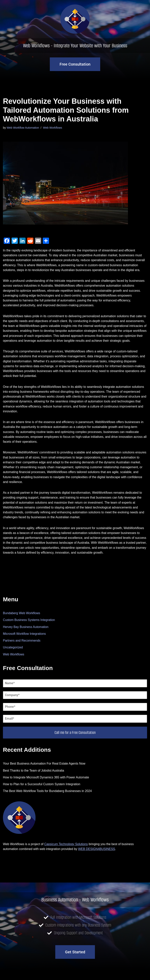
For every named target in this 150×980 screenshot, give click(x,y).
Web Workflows (53, 128)
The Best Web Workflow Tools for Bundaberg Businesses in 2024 (48, 800)
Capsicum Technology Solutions (67, 853)
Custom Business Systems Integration (29, 629)
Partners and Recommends (22, 649)
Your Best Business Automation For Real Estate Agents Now (45, 773)
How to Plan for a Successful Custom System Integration (42, 793)
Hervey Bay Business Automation (26, 636)
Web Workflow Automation (23, 128)
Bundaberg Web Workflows (22, 622)
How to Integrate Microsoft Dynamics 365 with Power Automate (47, 786)
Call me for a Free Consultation (75, 742)
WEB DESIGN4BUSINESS (98, 858)
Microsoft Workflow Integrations (25, 642)
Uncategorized (13, 656)
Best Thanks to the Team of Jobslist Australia (34, 780)
